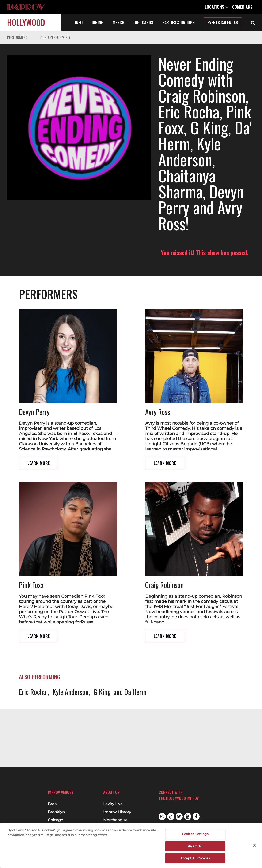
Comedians (242, 7)
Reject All (195, 846)
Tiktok (171, 817)
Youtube (188, 817)
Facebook (196, 817)
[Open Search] (253, 22)
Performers (17, 37)
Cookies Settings (195, 834)
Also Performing (55, 37)
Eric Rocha (33, 660)
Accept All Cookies (195, 858)
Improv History (117, 812)
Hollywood (26, 22)
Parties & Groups (178, 22)
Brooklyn (56, 812)
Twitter (179, 817)
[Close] (254, 845)
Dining (98, 22)
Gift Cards (143, 22)
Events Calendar (223, 22)
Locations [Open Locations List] (216, 7)
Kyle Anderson (71, 660)
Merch (118, 22)
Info (79, 22)
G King (102, 660)
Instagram (162, 817)
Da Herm (135, 660)
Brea (52, 804)
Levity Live (113, 804)
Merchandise (115, 820)
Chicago (55, 820)
